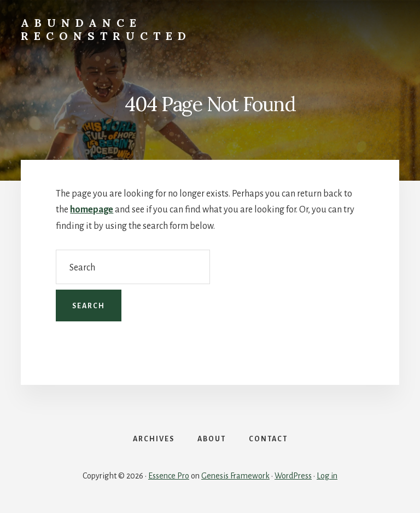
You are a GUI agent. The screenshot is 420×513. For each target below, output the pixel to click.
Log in (327, 476)
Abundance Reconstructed (106, 29)
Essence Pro (169, 476)
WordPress (293, 476)
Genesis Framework (235, 476)
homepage (92, 210)
